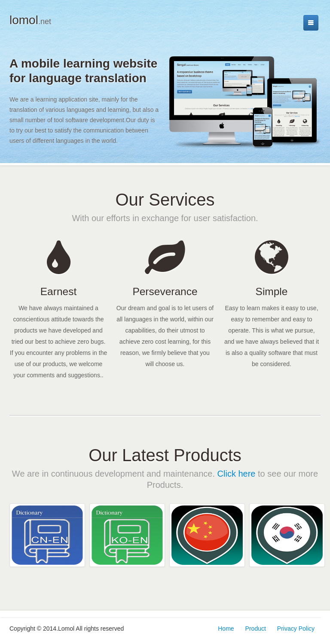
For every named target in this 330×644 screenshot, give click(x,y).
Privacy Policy (296, 629)
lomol (30, 20)
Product (256, 629)
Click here (237, 474)
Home (226, 629)
